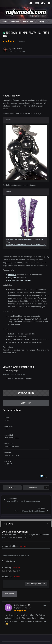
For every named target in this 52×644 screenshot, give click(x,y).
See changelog (12, 371)
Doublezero (18, 48)
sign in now (6, 537)
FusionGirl (12, 275)
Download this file (26, 393)
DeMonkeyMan (20, 605)
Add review (9, 594)
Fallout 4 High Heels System (20, 280)
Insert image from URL (36, 584)
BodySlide (12, 278)
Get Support (26, 403)
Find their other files (17, 51)
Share (12, 488)
